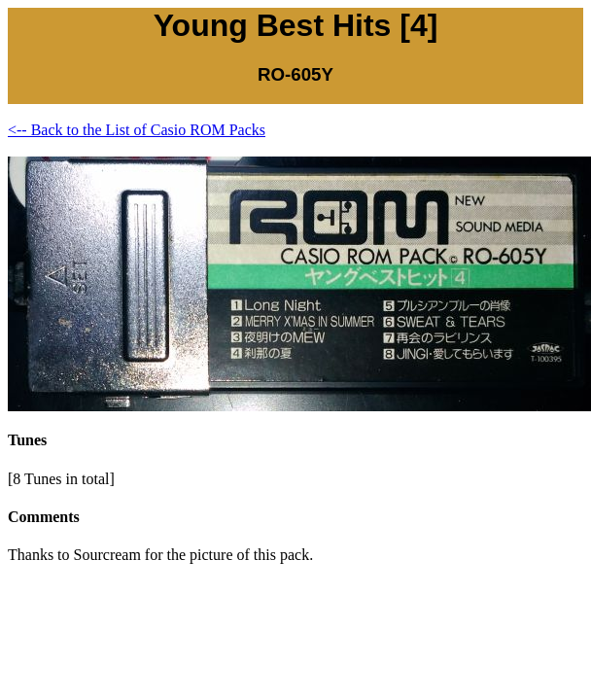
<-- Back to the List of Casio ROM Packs (137, 130)
